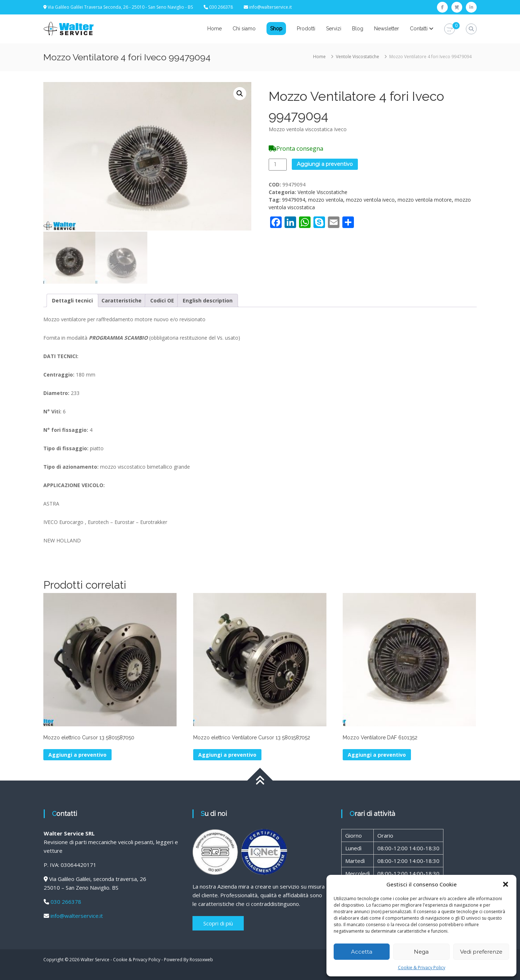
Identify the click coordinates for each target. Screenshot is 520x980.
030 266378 (66, 901)
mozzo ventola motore (425, 200)
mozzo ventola (326, 200)
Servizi (334, 29)
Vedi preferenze (481, 952)
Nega (421, 952)
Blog (358, 29)
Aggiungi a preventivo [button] (77, 754)
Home (214, 29)
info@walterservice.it (270, 7)
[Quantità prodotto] (278, 165)
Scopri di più (218, 922)
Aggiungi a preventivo (325, 164)
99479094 (294, 200)
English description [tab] (208, 299)
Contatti (419, 29)
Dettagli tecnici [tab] (72, 299)
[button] (506, 884)
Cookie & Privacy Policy (422, 968)
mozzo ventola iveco (370, 200)
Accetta (362, 952)
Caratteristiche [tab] (122, 299)
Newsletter (387, 29)
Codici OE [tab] (162, 299)
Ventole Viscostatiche (357, 57)
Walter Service (95, 958)
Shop (276, 29)
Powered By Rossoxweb (188, 958)
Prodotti (306, 29)
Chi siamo (244, 29)
